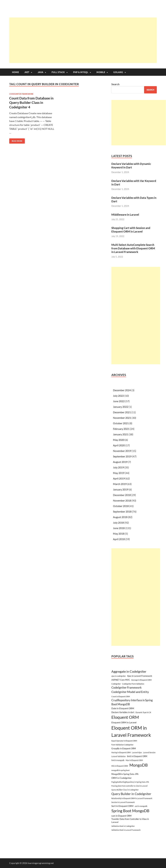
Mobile (101, 72)
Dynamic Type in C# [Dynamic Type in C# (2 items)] (143, 712)
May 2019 (119, 473)
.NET (27, 72)
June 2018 (119, 528)
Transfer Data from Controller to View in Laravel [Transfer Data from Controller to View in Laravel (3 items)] (130, 821)
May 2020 (119, 440)
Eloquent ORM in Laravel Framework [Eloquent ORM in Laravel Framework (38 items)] (131, 731)
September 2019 (122, 456)
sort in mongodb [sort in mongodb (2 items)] (141, 806)
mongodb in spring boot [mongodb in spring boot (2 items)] (120, 770)
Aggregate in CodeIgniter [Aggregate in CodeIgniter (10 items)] (129, 671)
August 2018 (120, 517)
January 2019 (121, 489)
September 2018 (122, 511)
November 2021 (122, 418)
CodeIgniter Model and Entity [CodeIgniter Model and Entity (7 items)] (130, 692)
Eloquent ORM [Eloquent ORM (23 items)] (125, 717)
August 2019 (120, 462)
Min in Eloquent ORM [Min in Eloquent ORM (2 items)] (120, 766)
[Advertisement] (88, 40)
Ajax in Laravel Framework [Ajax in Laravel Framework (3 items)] (140, 676)
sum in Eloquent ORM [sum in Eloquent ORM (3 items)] (121, 816)
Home (15, 72)
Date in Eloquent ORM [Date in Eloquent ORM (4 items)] (123, 708)
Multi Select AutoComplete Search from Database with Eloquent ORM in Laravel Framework (133, 248)
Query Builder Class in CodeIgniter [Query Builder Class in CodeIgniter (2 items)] (125, 790)
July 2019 (118, 467)
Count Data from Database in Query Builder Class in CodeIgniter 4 (31, 103)
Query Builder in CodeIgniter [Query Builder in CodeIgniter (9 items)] (131, 794)
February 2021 (121, 429)
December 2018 (122, 495)
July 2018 (118, 523)
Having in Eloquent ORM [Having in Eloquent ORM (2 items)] (121, 752)
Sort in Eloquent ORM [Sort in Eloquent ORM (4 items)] (122, 806)
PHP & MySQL (81, 72)
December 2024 (122, 390)
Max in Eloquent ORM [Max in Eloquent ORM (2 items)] (134, 760)
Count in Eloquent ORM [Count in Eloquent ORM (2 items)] (121, 696)
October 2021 (121, 423)
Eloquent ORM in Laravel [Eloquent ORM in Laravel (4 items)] (124, 722)
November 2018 (122, 500)
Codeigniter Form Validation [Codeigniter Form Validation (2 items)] (133, 684)
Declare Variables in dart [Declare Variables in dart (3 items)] (123, 712)
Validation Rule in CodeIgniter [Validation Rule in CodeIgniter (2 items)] (123, 826)
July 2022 (118, 396)
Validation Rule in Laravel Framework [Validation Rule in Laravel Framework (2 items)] (126, 830)
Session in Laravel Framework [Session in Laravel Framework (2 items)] (123, 802)
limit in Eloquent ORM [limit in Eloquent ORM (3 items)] (137, 756)
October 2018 (121, 506)
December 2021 (122, 412)
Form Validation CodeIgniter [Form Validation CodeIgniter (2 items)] (122, 745)
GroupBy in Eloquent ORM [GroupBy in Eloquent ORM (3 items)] (124, 748)
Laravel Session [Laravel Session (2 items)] (149, 752)
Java (40, 72)
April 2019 (119, 478)
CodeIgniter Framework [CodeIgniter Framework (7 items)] (126, 688)
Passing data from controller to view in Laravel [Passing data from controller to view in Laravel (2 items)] (129, 786)
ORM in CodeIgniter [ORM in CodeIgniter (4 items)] (122, 778)
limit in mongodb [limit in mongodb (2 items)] (118, 760)
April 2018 (119, 539)
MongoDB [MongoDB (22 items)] (139, 765)
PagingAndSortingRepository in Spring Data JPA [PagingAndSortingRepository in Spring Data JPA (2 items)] (130, 782)
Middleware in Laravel (125, 215)
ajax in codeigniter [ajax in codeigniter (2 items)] (119, 676)
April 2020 (119, 445)
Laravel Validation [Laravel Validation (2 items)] (119, 756)
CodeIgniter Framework (21, 94)
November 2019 (122, 451)
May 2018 (119, 534)
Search (115, 84)
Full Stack (58, 72)
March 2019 (120, 484)
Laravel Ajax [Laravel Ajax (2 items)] (137, 752)
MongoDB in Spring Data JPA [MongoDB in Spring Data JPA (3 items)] (125, 774)
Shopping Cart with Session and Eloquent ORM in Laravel (131, 230)
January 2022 (121, 407)
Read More (16, 140)
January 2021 (121, 434)
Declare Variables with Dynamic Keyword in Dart (131, 166)
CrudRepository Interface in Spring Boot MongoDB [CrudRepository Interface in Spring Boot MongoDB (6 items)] (132, 702)
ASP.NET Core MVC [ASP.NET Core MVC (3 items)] (121, 680)
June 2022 (119, 401)
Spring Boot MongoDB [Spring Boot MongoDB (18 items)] (130, 811)
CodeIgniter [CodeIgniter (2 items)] (116, 684)
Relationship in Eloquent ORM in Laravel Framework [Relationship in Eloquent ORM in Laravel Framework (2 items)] (132, 798)
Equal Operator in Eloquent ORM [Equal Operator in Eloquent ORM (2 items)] (124, 741)
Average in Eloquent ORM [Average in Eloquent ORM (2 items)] (141, 680)
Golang (118, 72)
